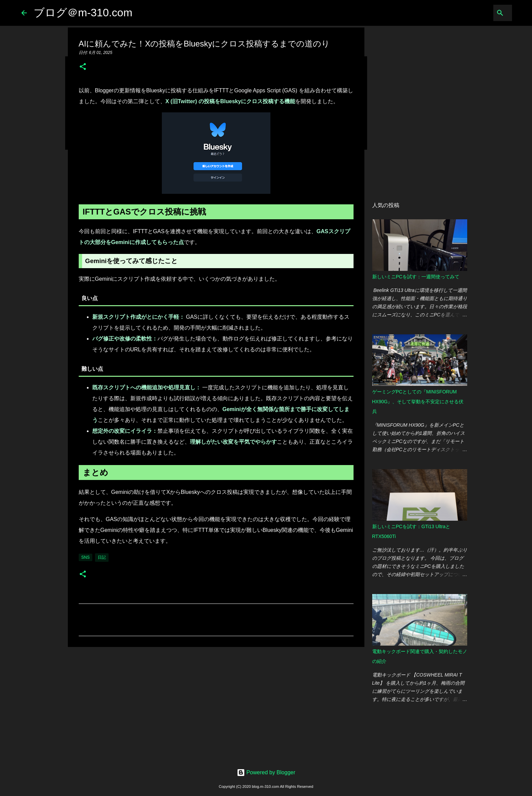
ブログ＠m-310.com (83, 13)
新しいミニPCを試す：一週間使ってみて (416, 277)
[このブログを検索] (476, 13)
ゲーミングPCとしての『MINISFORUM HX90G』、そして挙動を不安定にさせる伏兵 (418, 402)
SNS (86, 557)
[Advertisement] (216, 705)
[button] (83, 67)
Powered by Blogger (266, 772)
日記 (102, 557)
